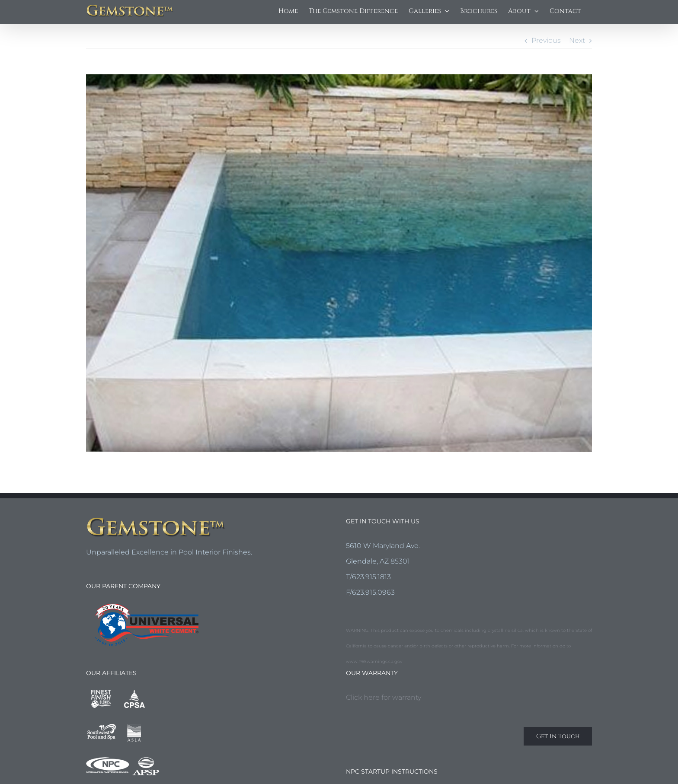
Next (577, 40)
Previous (546, 40)
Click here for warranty (384, 697)
